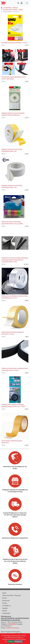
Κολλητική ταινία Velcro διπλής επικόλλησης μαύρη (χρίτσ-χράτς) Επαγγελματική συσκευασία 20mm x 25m (15, 260)
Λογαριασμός (6, 613)
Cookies (5, 603)
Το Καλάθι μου (7, 606)
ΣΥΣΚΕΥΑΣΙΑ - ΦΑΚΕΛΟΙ (11, 8)
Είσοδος (5, 611)
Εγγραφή (5, 608)
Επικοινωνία (6, 601)
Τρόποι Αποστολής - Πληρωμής (12, 595)
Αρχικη (4, 593)
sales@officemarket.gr (12, 628)
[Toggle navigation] (27, 3)
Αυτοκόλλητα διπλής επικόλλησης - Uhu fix (14, 43)
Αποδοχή (11, 641)
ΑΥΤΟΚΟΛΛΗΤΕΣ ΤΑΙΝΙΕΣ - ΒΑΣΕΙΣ (13, 10)
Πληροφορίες (18, 641)
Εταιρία (4, 598)
